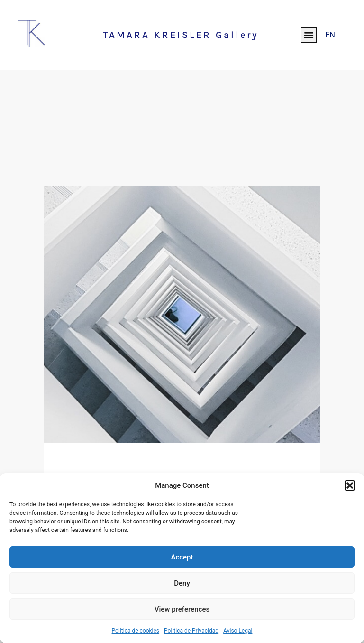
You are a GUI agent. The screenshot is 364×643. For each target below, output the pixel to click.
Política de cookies (136, 631)
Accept (182, 557)
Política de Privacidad (191, 631)
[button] (350, 485)
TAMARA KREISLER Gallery (181, 35)
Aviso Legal (238, 631)
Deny (182, 583)
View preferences (182, 609)
